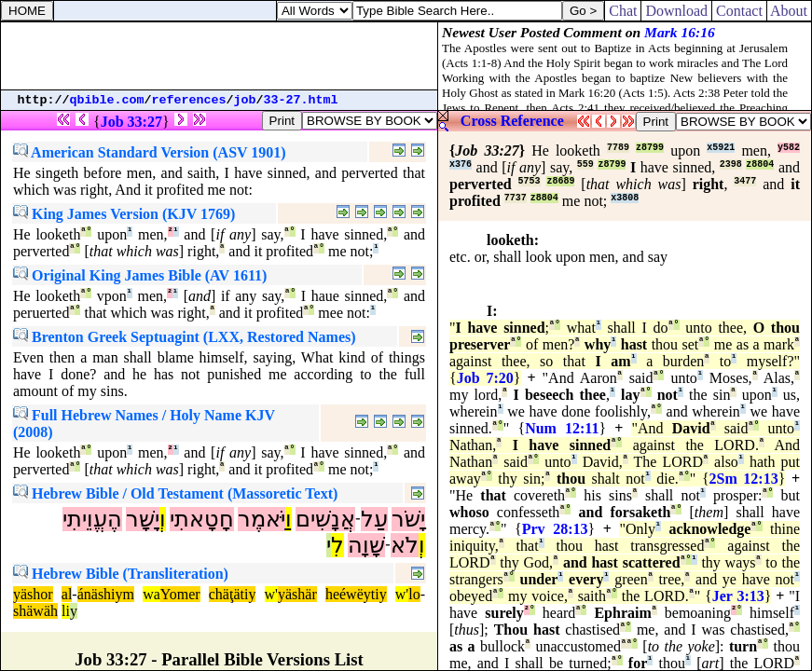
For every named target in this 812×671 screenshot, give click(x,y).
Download (676, 11)
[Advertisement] (219, 56)
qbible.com (107, 100)
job (245, 100)
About (789, 11)
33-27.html (301, 100)
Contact (739, 11)
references (189, 100)
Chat (623, 11)
